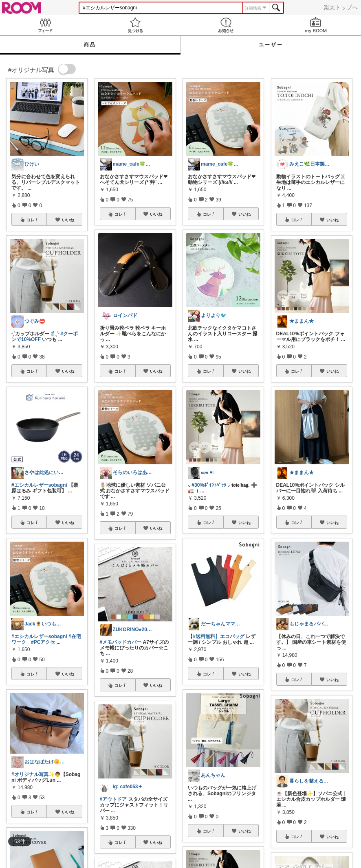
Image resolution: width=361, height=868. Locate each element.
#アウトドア (113, 799)
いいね (68, 220)
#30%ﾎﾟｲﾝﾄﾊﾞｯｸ (209, 485)
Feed (45, 25)
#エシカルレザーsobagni (39, 485)
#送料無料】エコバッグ (219, 636)
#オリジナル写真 (30, 774)
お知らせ (226, 25)
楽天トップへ (341, 7)
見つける (136, 25)
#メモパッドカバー (121, 642)
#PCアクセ (43, 642)
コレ (33, 220)
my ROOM (316, 25)
